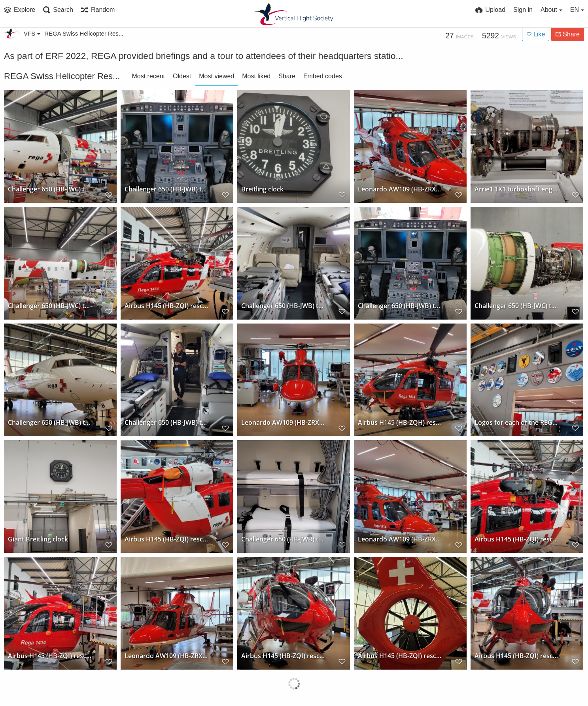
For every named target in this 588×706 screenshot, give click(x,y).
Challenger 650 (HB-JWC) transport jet (50, 189)
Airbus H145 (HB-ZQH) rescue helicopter (400, 423)
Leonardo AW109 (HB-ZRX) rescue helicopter (400, 189)
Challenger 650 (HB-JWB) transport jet (166, 189)
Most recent (148, 76)
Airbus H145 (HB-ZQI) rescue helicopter (166, 306)
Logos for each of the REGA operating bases (516, 423)
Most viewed (216, 76)
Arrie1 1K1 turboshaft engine (516, 189)
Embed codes (323, 76)
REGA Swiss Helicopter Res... (84, 33)
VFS (32, 33)
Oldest (182, 76)
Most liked (256, 76)
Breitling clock (262, 189)
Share (287, 76)
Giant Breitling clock (38, 539)
